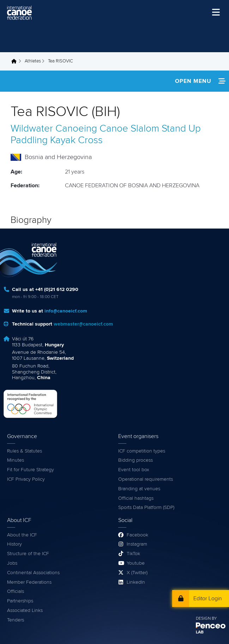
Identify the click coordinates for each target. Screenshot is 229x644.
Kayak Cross (76, 140)
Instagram (137, 544)
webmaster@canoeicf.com (83, 324)
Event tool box (134, 470)
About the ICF (22, 535)
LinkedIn (136, 582)
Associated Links (25, 610)
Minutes (16, 460)
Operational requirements (146, 479)
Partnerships (20, 601)
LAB (200, 632)
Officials (16, 591)
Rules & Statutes (25, 451)
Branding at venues (139, 489)
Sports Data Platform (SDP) (146, 508)
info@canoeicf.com (66, 311)
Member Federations (29, 582)
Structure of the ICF (28, 554)
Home (16, 61)
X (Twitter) (137, 573)
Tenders (16, 620)
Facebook (137, 535)
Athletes (33, 61)
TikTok (133, 554)
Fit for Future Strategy (31, 470)
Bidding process (135, 460)
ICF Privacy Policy (26, 479)
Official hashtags (136, 498)
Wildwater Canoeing (54, 129)
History (14, 544)
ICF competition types (142, 451)
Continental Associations (33, 573)
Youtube (136, 563)
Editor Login (208, 599)
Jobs (12, 563)
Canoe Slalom (129, 129)
